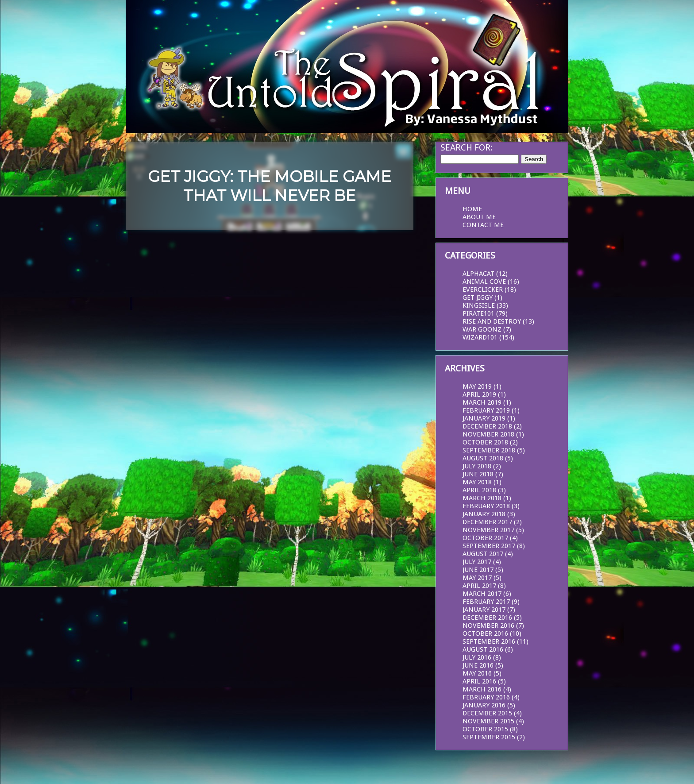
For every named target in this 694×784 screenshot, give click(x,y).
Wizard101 (480, 337)
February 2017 (486, 602)
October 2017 (485, 538)
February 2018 (486, 506)
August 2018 (483, 458)
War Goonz (482, 329)
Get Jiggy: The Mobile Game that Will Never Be (270, 186)
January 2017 (484, 610)
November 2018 (488, 434)
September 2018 (489, 450)
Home (472, 209)
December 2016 (487, 618)
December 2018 (487, 426)
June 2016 (478, 665)
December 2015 (487, 713)
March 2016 (482, 689)
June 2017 (478, 570)
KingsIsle (479, 305)
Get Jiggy (478, 297)
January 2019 (484, 418)
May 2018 (477, 482)
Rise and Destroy (492, 321)
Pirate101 (478, 313)
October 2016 (485, 633)
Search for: (467, 147)
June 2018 (478, 474)
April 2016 (479, 681)
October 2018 (485, 442)
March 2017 (482, 594)
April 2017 (479, 586)
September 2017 (489, 546)
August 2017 (483, 554)
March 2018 (482, 498)
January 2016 (484, 705)
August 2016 (483, 649)
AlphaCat (478, 274)
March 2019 (482, 402)
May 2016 (477, 673)
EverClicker (483, 290)
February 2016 (486, 697)
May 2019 (477, 386)
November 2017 (488, 530)
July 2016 (477, 657)
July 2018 (477, 466)
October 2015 (485, 729)
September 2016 (489, 641)
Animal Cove (484, 282)
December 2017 (487, 522)
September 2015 (489, 737)
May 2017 (477, 578)
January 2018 (484, 514)
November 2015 (488, 721)
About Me (479, 217)
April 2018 (479, 490)
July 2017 (477, 562)
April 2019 (479, 394)
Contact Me (483, 225)
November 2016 (488, 626)
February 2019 (486, 410)
